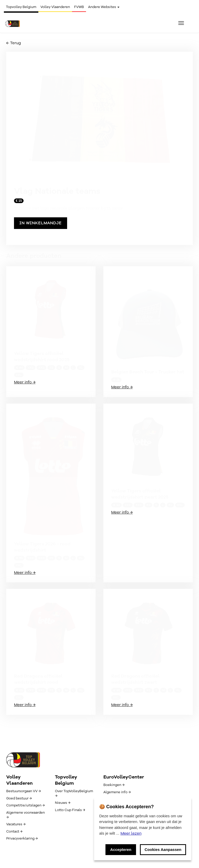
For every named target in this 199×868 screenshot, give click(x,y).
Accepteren (121, 850)
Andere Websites (104, 7)
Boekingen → (114, 785)
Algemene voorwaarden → (26, 815)
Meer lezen (131, 833)
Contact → (14, 832)
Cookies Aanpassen (163, 850)
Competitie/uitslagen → (25, 805)
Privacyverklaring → (22, 839)
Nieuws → (63, 803)
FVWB (79, 7)
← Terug (14, 43)
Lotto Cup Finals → (70, 810)
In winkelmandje (41, 223)
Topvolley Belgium (21, 7)
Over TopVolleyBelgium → (74, 793)
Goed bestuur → (19, 798)
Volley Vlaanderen (55, 7)
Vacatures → (16, 824)
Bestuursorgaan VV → (23, 791)
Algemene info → (117, 792)
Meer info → (25, 382)
